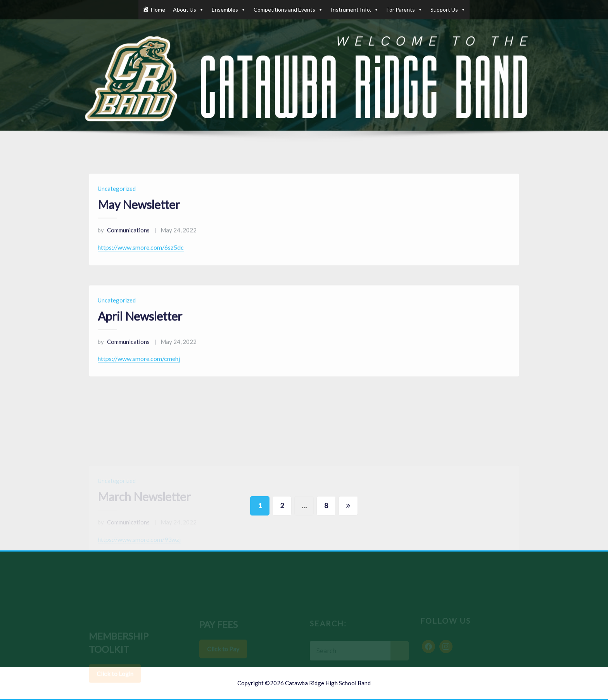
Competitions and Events (288, 10)
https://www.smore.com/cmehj (139, 370)
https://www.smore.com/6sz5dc (141, 259)
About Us (188, 10)
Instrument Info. (355, 10)
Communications (124, 241)
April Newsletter (140, 328)
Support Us (448, 10)
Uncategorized (117, 200)
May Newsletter (139, 216)
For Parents (405, 10)
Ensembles (229, 10)
